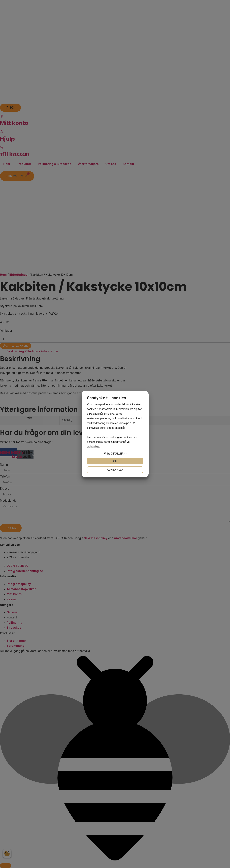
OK (115, 461)
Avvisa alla (115, 470)
